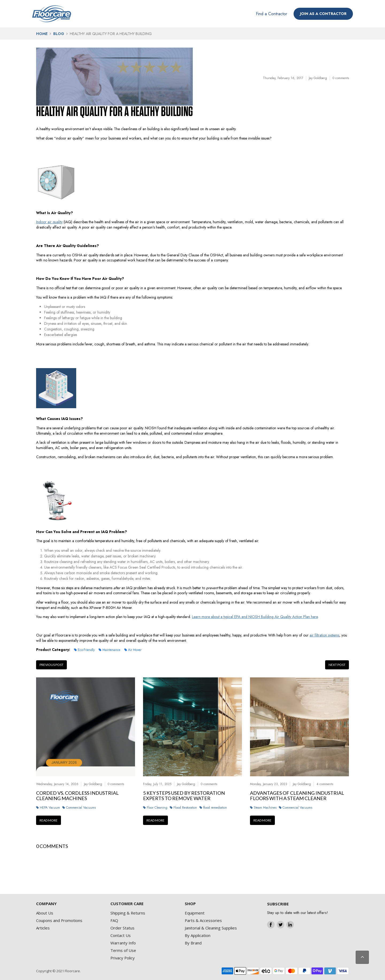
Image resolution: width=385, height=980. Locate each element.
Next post (337, 665)
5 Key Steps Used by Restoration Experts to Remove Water (184, 796)
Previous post (51, 665)
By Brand (193, 943)
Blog (59, 34)
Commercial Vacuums (81, 808)
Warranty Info (123, 943)
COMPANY (46, 904)
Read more (49, 820)
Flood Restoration (185, 808)
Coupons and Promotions (59, 920)
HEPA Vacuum (50, 808)
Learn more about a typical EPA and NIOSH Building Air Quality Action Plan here (255, 617)
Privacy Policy (123, 958)
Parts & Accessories (203, 920)
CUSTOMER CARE (127, 904)
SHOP (190, 904)
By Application (198, 935)
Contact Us (121, 935)
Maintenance (111, 650)
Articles (43, 928)
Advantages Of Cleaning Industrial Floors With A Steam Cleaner (297, 796)
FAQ (114, 920)
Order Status (122, 928)
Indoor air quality (49, 222)
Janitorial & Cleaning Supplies (211, 928)
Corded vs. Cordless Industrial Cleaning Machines (77, 796)
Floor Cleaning (157, 808)
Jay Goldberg (318, 78)
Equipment (195, 913)
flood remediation (215, 808)
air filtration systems (324, 635)
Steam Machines (265, 808)
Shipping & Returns (128, 913)
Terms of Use (123, 950)
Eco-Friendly (86, 650)
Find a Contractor (272, 14)
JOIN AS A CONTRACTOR (323, 14)
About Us (45, 913)
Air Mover (135, 650)
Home (42, 34)
